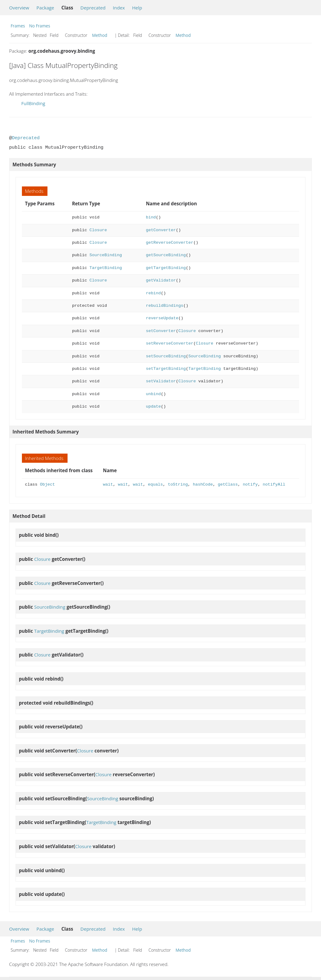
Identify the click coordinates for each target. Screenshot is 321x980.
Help (137, 8)
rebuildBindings (165, 306)
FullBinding (33, 103)
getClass (228, 485)
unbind (154, 394)
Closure (98, 230)
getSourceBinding (166, 255)
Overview (19, 8)
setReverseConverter (170, 343)
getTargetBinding (166, 268)
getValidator (161, 280)
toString (178, 485)
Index (119, 8)
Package (45, 8)
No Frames (40, 26)
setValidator (161, 381)
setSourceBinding (166, 356)
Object (47, 485)
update (154, 407)
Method (100, 35)
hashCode (203, 485)
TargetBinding (106, 268)
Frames (18, 26)
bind (151, 217)
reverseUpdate (162, 318)
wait (108, 485)
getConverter (161, 230)
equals (155, 485)
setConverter (161, 331)
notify (250, 485)
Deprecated (93, 8)
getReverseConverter (170, 243)
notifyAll (274, 485)
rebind (154, 293)
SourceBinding (106, 255)
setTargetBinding (166, 369)
